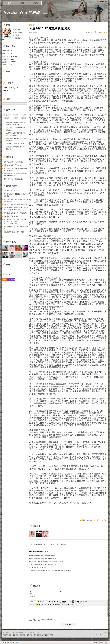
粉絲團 (7, 642)
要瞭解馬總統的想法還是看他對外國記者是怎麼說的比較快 (16, 175)
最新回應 (15, 115)
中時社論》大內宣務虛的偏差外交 (14, 216)
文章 (9, 3)
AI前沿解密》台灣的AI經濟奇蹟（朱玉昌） (15, 129)
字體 (31, 602)
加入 (96, 642)
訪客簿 (35, 3)
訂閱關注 (18, 35)
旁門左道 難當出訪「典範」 (38, 567)
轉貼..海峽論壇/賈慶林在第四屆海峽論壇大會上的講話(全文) (16, 169)
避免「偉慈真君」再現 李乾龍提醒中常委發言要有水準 (16, 200)
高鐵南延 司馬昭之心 (10, 191)
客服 (52, 635)
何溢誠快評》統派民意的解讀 (15, 144)
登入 (92, 642)
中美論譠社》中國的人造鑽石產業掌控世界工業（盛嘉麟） (16, 124)
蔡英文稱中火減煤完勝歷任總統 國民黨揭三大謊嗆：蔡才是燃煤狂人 (16, 209)
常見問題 (22, 635)
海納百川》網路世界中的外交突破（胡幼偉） (16, 139)
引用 (98, 520)
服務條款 (29, 635)
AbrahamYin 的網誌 (22, 12)
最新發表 (7, 115)
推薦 (91, 520)
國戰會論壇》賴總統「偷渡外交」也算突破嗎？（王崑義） (47, 561)
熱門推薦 (24, 118)
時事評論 (39, 544)
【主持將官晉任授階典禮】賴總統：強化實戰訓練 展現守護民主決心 (51, 570)
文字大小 (42, 602)
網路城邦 (101, 642)
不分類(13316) (9, 90)
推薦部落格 (18, 32)
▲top (106, 632)
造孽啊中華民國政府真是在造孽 (14, 179)
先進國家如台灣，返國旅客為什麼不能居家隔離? (16, 195)
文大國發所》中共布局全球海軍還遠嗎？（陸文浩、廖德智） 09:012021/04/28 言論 (15, 221)
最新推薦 (24, 115)
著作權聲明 (37, 635)
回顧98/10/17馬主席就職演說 (13, 165)
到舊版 (46, 13)
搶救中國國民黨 (61, 544)
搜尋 (25, 76)
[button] (34, 602)
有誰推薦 (37, 526)
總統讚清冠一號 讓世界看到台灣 (14, 232)
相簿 (22, 3)
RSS (4, 279)
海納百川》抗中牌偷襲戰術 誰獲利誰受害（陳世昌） (15, 134)
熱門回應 (15, 118)
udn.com (105, 635)
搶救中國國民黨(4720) (11, 88)
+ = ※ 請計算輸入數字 (41, 619)
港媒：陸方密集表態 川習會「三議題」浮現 (43, 564)
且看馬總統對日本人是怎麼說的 (14, 162)
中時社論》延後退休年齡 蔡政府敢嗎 (15, 213)
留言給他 (18, 38)
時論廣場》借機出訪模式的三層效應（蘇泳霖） (44, 559)
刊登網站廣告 (7, 635)
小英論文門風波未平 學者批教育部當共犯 (16, 228)
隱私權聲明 (45, 635)
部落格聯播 (11, 279)
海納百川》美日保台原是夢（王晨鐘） (16, 205)
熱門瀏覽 (7, 118)
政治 (45, 544)
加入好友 (18, 30)
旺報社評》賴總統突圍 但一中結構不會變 (42, 556)
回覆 (83, 520)
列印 (105, 520)
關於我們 (15, 635)
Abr (3, 39)
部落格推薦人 (12, 242)
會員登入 (32, 596)
